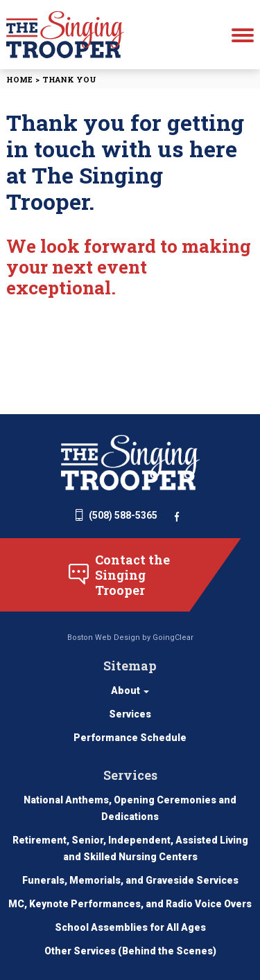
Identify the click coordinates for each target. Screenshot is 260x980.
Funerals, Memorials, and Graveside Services (130, 880)
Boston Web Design (104, 638)
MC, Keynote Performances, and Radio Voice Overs (130, 904)
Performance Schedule (130, 738)
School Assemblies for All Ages (130, 927)
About (130, 691)
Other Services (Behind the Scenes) (130, 951)
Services (130, 714)
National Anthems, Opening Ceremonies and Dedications (130, 808)
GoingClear (173, 638)
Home (19, 79)
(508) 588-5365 (116, 515)
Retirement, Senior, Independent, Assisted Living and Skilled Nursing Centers (130, 848)
